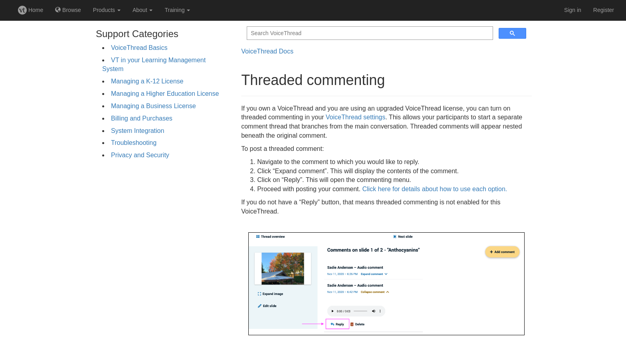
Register (604, 10)
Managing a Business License (154, 106)
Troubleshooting (134, 143)
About (143, 10)
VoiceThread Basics (139, 48)
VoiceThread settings (356, 117)
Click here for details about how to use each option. (435, 189)
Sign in (573, 10)
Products (107, 10)
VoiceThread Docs (267, 51)
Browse (68, 10)
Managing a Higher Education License (165, 94)
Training (177, 10)
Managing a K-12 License (147, 81)
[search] (369, 33)
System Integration (138, 131)
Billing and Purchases (142, 118)
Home (31, 10)
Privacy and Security (140, 155)
